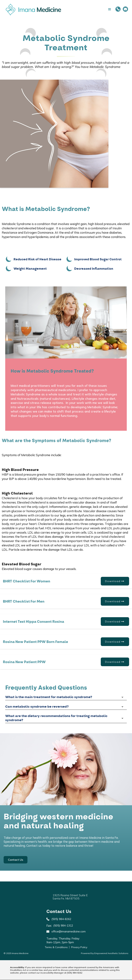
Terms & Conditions (56, 947)
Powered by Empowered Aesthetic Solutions (105, 953)
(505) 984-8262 (75, 973)
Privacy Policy (79, 947)
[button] (88, 9)
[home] (33, 9)
